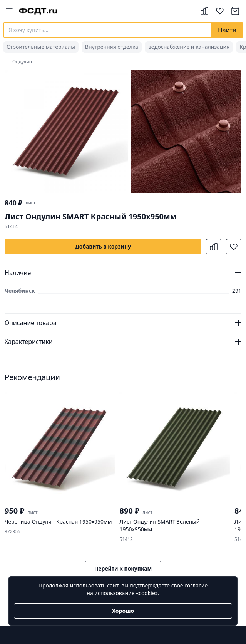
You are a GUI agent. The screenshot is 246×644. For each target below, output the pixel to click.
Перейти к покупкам (123, 568)
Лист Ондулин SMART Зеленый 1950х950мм (160, 525)
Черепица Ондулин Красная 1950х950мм (58, 521)
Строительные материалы (41, 47)
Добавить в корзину (103, 246)
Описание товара (31, 323)
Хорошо (123, 611)
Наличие (18, 273)
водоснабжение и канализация (189, 47)
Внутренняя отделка (112, 47)
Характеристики (29, 342)
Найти (227, 30)
